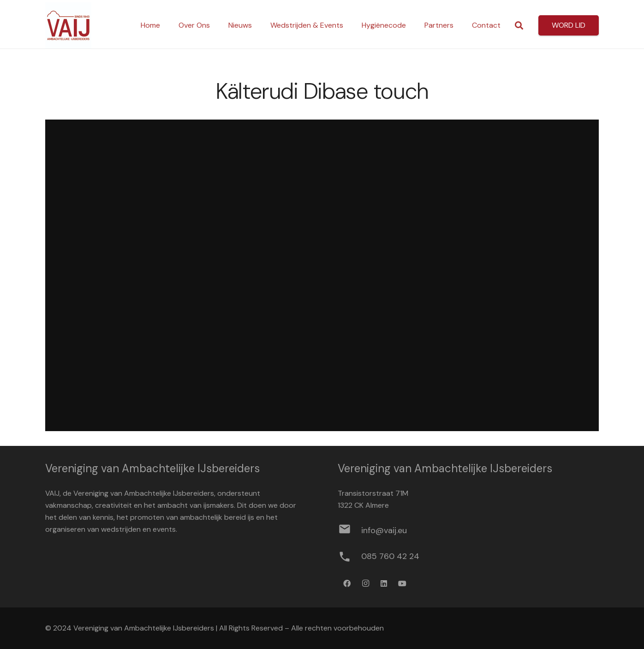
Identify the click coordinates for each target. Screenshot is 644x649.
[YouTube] (402, 583)
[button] (519, 26)
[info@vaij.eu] (349, 531)
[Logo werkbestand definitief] (68, 25)
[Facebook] (347, 583)
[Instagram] (365, 583)
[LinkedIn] (384, 583)
